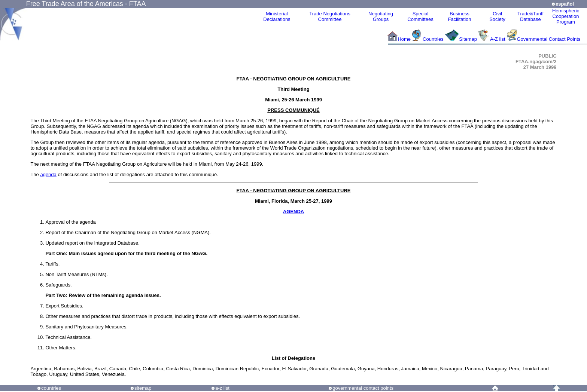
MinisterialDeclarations (277, 16)
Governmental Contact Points (549, 39)
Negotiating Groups (381, 16)
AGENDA (293, 212)
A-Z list (498, 39)
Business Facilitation (459, 16)
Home (404, 39)
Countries (434, 39)
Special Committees (420, 16)
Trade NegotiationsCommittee (330, 16)
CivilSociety (497, 16)
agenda (48, 174)
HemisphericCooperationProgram (566, 16)
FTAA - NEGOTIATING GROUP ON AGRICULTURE (293, 79)
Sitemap (468, 39)
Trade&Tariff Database (530, 16)
